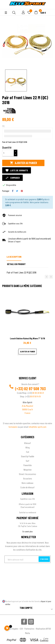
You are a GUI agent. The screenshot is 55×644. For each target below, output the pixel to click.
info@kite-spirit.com (38, 427)
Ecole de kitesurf (27, 487)
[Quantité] (8, 153)
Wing (28, 447)
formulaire (13, 427)
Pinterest (22, 191)
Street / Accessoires (27, 474)
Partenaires (29, 629)
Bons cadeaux (27, 483)
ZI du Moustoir (28, 406)
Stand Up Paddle (28, 456)
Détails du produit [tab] (16, 264)
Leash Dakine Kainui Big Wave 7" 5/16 (27, 338)
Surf (27, 461)
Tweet (17, 191)
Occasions (28, 478)
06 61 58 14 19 (35, 396)
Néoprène (28, 470)
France (27, 413)
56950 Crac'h (27, 409)
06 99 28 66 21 (38, 393)
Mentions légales (11, 629)
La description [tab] (14, 257)
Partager (13, 191)
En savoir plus (28, 531)
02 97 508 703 (35, 389)
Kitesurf (27, 443)
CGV (21, 629)
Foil (28, 452)
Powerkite (28, 465)
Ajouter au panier (23, 163)
